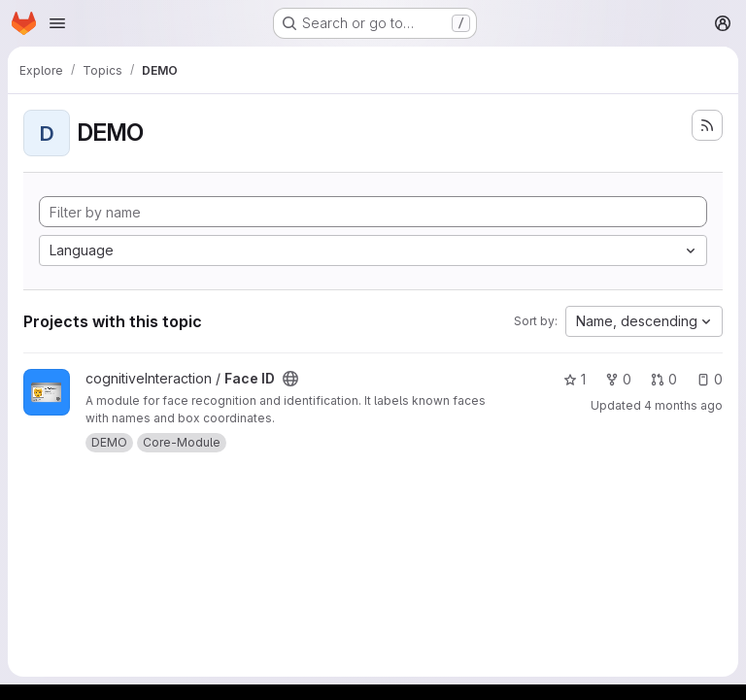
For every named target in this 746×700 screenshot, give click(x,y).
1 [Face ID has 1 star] (575, 379)
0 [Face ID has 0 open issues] (710, 379)
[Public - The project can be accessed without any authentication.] (290, 379)
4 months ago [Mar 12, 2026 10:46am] (683, 405)
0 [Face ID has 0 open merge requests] (664, 379)
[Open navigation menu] (57, 23)
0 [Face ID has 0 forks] (618, 379)
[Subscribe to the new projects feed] (707, 125)
